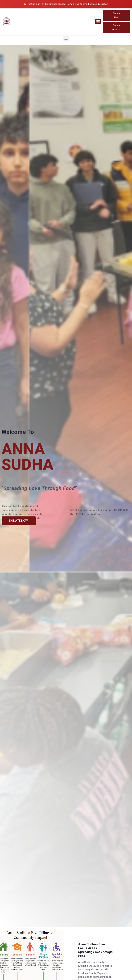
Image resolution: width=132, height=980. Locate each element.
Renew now (73, 4)
